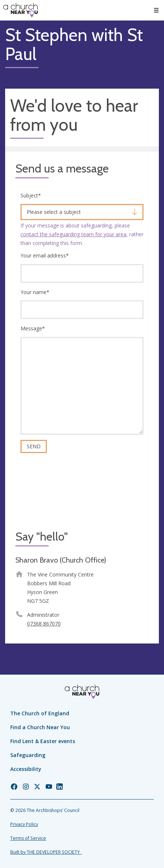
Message (33, 328)
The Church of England (40, 713)
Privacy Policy (24, 824)
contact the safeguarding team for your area (73, 234)
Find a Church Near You (40, 727)
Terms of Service (28, 838)
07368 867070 (44, 624)
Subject (31, 195)
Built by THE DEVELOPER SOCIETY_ (46, 852)
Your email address (45, 255)
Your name (35, 292)
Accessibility (26, 769)
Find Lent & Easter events (43, 741)
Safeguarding (28, 755)
